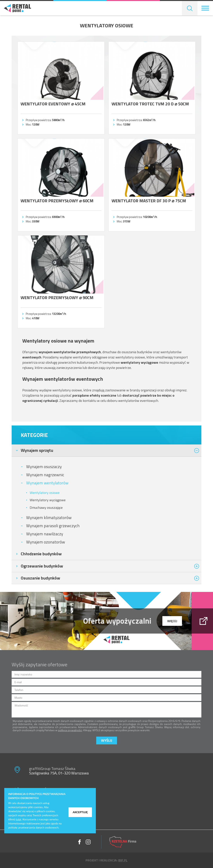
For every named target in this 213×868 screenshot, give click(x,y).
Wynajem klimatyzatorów (49, 518)
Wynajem (37, 450)
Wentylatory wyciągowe (48, 500)
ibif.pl (123, 860)
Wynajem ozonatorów (46, 542)
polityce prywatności (70, 730)
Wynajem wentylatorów (47, 483)
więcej (172, 621)
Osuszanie (40, 578)
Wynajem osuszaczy (44, 467)
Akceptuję (80, 812)
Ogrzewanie (42, 566)
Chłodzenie (41, 554)
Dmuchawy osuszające (46, 508)
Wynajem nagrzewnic (45, 475)
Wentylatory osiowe (45, 493)
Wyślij (107, 740)
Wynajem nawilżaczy (45, 534)
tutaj (18, 819)
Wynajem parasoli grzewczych (53, 526)
